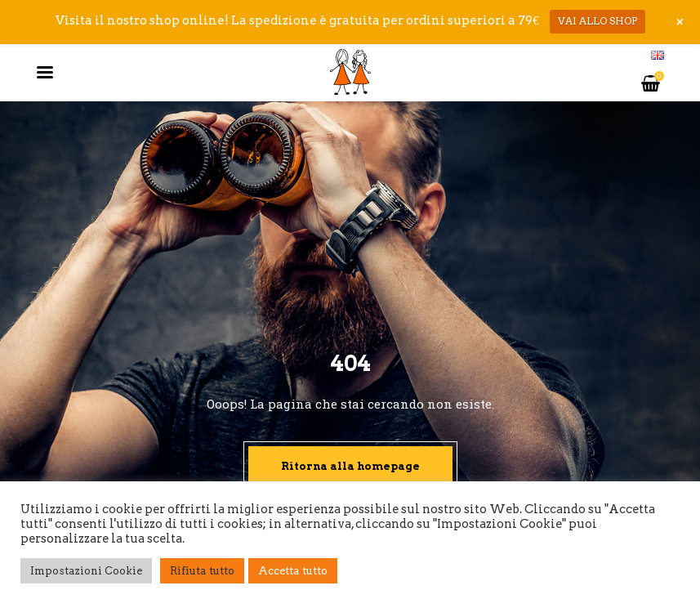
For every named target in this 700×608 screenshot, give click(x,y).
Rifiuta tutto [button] (202, 571)
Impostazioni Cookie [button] (86, 571)
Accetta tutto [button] (293, 571)
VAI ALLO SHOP (597, 21)
